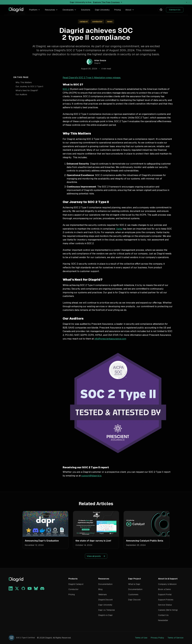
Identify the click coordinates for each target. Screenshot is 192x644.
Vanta (119, 229)
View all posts (96, 556)
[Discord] (42, 588)
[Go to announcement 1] (187, 2)
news (110, 22)
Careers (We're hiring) (168, 610)
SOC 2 (66, 89)
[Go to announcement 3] (189, 2)
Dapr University (102, 10)
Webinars (103, 594)
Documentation (105, 584)
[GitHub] (23, 588)
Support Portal (165, 594)
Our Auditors (21, 94)
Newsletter (163, 620)
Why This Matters (24, 82)
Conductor (73, 589)
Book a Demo (164, 589)
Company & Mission (167, 584)
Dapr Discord (134, 600)
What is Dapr (134, 584)
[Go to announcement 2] (188, 2)
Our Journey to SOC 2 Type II (29, 86)
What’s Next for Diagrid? (27, 90)
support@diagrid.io (91, 476)
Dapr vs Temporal (106, 610)
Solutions (86, 10)
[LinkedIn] (11, 588)
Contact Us (175, 10)
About (130, 10)
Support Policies (166, 600)
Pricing (117, 10)
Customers (133, 594)
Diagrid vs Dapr (105, 615)
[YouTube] (30, 588)
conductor (97, 22)
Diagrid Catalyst (76, 584)
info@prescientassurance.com (110, 339)
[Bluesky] (36, 588)
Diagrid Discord (105, 600)
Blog (100, 589)
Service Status (165, 605)
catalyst (84, 22)
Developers (69, 10)
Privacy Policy (157, 638)
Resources (51, 10)
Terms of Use (141, 638)
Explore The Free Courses (108, 2)
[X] (17, 588)
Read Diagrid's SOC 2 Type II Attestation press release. (92, 78)
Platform (35, 10)
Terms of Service (175, 638)
